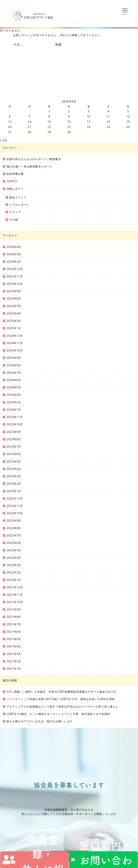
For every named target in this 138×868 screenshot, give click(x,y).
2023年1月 (14, 491)
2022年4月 (14, 558)
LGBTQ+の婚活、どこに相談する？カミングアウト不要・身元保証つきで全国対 (58, 714)
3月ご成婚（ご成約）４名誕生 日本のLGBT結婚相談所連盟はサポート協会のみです (61, 692)
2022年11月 (15, 506)
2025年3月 (14, 321)
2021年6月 (14, 632)
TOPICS (12, 181)
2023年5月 (14, 461)
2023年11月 (15, 417)
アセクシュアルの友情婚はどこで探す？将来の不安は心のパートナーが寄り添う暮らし (63, 706)
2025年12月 (15, 269)
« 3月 (4, 140)
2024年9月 (14, 358)
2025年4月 (14, 313)
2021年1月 (14, 669)
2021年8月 (14, 617)
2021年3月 (14, 654)
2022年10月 (15, 513)
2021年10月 (15, 602)
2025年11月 (15, 276)
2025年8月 (14, 298)
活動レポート (15, 189)
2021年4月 (14, 646)
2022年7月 (14, 535)
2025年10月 (15, 284)
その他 (14, 220)
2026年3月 (14, 254)
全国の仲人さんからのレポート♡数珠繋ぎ (34, 159)
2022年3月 (14, 565)
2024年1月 (14, 410)
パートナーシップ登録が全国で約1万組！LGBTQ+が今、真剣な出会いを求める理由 (61, 699)
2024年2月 (14, 402)
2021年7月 (14, 624)
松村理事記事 (15, 174)
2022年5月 (14, 550)
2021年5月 (14, 639)
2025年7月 (14, 306)
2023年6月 (14, 454)
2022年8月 (14, 528)
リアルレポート (19, 205)
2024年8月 (14, 365)
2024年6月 (14, 380)
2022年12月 (15, 498)
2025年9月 (14, 291)
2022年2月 (14, 572)
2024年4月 (14, 395)
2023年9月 (14, 432)
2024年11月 (15, 343)
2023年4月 (14, 469)
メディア (15, 212)
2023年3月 (14, 476)
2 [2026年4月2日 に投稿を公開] (69, 111)
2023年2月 (14, 484)
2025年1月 (14, 328)
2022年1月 (14, 580)
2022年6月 (14, 543)
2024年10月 (15, 350)
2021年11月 (15, 595)
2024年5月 (14, 387)
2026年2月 (14, 262)
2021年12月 (15, 587)
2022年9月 (14, 521)
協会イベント (18, 197)
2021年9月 (14, 609)
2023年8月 (14, 439)
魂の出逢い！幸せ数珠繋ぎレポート (29, 166)
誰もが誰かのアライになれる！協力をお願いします (40, 721)
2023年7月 (14, 447)
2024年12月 (15, 336)
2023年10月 (15, 424)
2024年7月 (14, 373)
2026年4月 (14, 247)
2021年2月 (14, 661)
